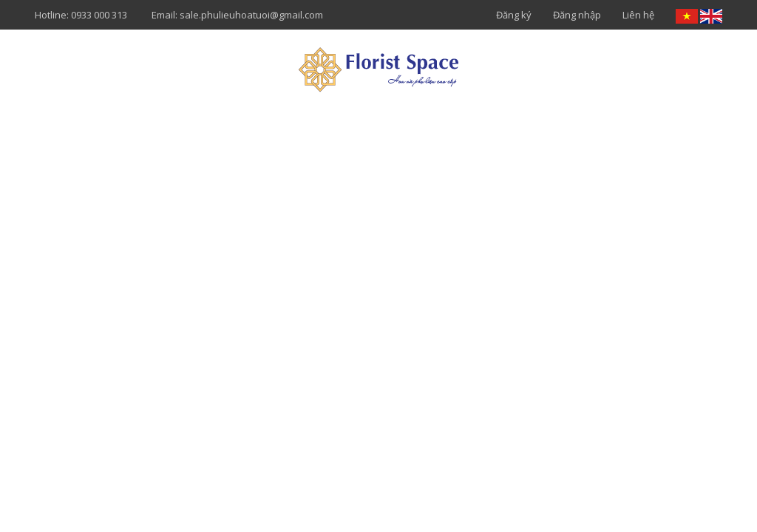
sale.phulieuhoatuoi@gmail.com (251, 15)
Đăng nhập (577, 15)
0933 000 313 (99, 15)
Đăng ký (514, 15)
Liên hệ (638, 15)
